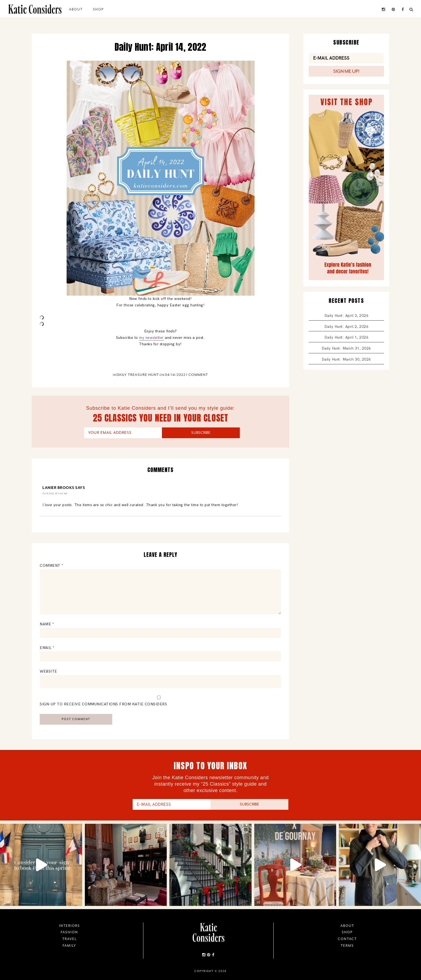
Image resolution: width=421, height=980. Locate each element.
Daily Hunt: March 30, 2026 (346, 359)
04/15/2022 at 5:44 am (55, 493)
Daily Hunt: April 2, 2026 (346, 327)
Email (47, 648)
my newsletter (151, 338)
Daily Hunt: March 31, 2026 (346, 348)
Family (69, 946)
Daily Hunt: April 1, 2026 (346, 337)
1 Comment (197, 375)
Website (48, 671)
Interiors (70, 926)
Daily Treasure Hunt (138, 375)
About (76, 9)
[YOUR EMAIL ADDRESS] (123, 433)
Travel (70, 939)
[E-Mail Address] (346, 58)
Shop (98, 9)
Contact (347, 939)
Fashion (69, 932)
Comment (52, 566)
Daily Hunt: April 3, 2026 (346, 316)
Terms (347, 946)
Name (47, 624)
